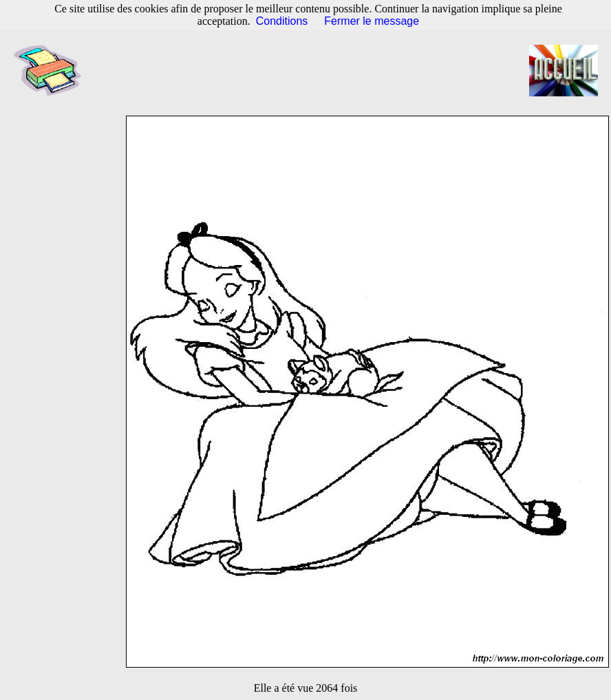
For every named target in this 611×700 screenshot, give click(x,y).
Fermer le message (372, 21)
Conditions (282, 21)
